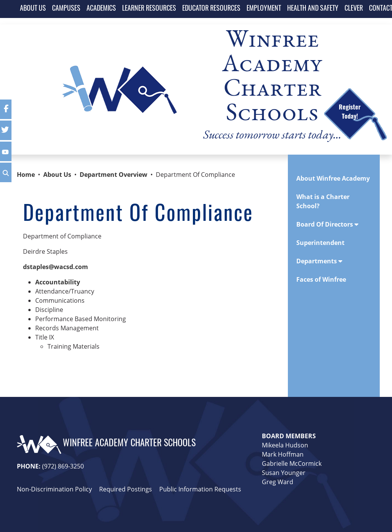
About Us (57, 175)
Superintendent (320, 243)
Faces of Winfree (321, 279)
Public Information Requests (200, 489)
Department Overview (114, 175)
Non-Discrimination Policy (54, 489)
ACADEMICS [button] (101, 9)
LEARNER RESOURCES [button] (149, 9)
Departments (319, 261)
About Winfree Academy (333, 178)
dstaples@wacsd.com (56, 267)
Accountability (58, 282)
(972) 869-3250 (63, 466)
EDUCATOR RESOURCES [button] (211, 9)
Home (26, 175)
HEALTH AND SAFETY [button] (313, 9)
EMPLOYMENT (264, 9)
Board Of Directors (327, 224)
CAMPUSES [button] (66, 9)
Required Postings (126, 489)
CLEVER (354, 9)
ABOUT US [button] (33, 9)
